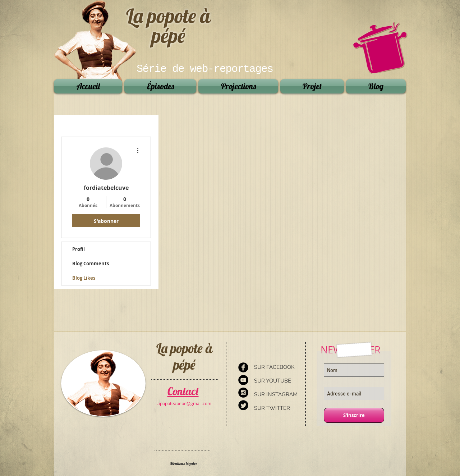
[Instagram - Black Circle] (243, 393)
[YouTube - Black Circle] (243, 380)
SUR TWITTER (272, 408)
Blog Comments (91, 264)
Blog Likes (84, 278)
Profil (79, 249)
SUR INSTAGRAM (276, 394)
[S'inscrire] (354, 415)
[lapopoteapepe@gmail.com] (184, 404)
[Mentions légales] (183, 464)
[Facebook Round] (243, 367)
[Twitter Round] (243, 405)
